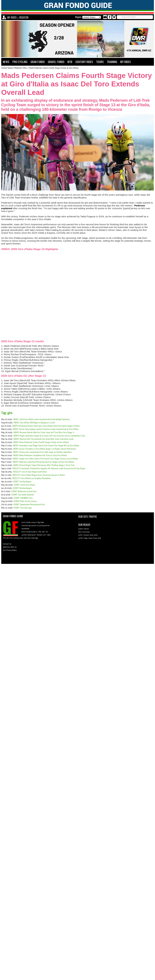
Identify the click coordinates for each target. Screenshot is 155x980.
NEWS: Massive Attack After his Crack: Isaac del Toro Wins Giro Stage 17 (44, 433)
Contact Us (7, 544)
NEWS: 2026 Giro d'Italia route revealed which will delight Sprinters (42, 419)
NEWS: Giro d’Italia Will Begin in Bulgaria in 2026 (34, 423)
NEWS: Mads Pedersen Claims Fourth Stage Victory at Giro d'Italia (41, 442)
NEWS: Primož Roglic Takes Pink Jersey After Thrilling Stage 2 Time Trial (44, 465)
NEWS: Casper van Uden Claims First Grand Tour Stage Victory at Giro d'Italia (45, 459)
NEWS (6, 62)
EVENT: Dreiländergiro (22, 488)
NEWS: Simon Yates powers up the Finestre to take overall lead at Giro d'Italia (46, 429)
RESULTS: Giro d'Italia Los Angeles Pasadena (32, 478)
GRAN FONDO (38, 62)
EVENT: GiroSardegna (22, 482)
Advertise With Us (10, 547)
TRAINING (112, 62)
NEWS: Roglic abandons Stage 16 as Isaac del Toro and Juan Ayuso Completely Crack (49, 436)
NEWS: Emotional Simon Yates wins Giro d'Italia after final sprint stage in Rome (46, 426)
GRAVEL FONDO (56, 62)
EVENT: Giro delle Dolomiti (23, 495)
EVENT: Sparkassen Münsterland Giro (29, 505)
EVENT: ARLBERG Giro (23, 498)
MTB (70, 62)
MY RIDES (12, 17)
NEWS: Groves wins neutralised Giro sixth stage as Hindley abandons (42, 452)
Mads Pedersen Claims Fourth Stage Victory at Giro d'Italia (54, 68)
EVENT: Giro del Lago (23, 508)
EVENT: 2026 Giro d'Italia (25, 485)
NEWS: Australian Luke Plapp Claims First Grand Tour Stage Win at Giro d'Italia (46, 446)
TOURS (100, 62)
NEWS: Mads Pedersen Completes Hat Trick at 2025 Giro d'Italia (40, 456)
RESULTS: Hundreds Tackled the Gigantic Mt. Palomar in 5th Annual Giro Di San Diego (49, 469)
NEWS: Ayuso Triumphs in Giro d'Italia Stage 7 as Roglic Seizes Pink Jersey (45, 449)
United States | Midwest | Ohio (14, 68)
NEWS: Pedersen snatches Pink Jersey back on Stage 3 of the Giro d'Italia (43, 462)
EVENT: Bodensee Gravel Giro (24, 492)
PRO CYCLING (20, 62)
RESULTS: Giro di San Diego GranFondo (30, 472)
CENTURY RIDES (84, 62)
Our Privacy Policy (10, 550)
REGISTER (24, 17)
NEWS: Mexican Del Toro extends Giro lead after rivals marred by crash (44, 439)
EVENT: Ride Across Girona (25, 501)
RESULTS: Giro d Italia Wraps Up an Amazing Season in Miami (39, 475)
